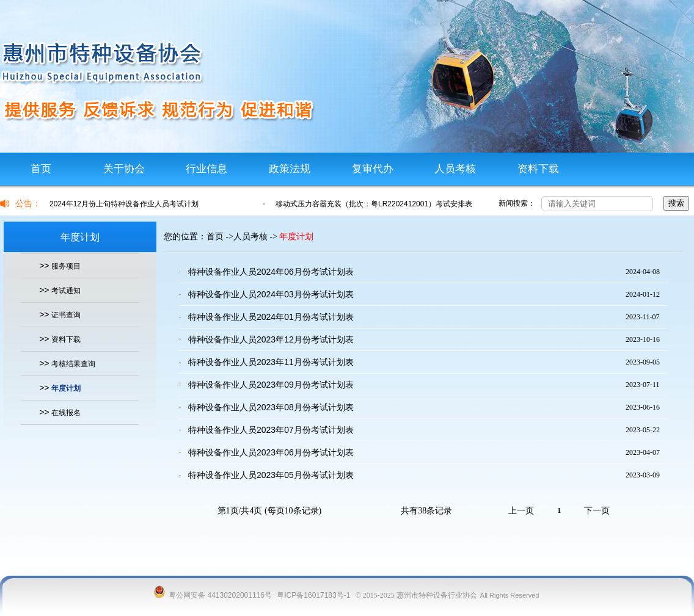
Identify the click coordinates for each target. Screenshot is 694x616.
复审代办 (373, 169)
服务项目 (66, 266)
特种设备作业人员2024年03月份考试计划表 (271, 294)
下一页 (597, 511)
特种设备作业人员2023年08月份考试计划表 (271, 407)
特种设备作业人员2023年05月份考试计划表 (271, 475)
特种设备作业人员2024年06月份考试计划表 (271, 272)
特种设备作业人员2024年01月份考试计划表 (271, 317)
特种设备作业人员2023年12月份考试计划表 (271, 339)
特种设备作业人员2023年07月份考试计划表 (271, 430)
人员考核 (455, 169)
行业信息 (206, 169)
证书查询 (66, 315)
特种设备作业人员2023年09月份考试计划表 (271, 385)
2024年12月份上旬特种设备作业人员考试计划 (124, 204)
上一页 (521, 511)
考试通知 (66, 291)
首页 (41, 169)
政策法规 (290, 169)
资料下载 (538, 169)
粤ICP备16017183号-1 (313, 595)
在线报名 (66, 413)
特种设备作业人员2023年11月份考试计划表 (271, 362)
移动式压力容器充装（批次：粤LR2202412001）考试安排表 (374, 204)
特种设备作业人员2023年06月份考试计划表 (271, 452)
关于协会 (124, 169)
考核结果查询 (73, 364)
